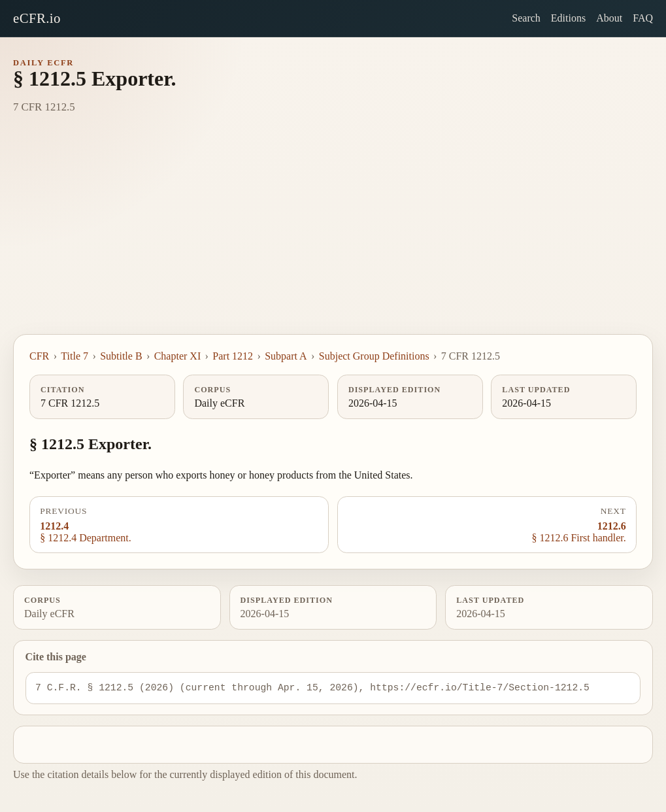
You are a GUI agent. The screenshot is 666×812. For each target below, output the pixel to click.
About (609, 18)
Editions (568, 18)
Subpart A (286, 356)
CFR (39, 356)
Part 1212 (233, 356)
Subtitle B (121, 356)
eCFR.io (37, 18)
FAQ (643, 18)
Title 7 (75, 356)
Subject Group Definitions (374, 356)
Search (526, 18)
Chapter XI (178, 356)
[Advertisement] (333, 236)
